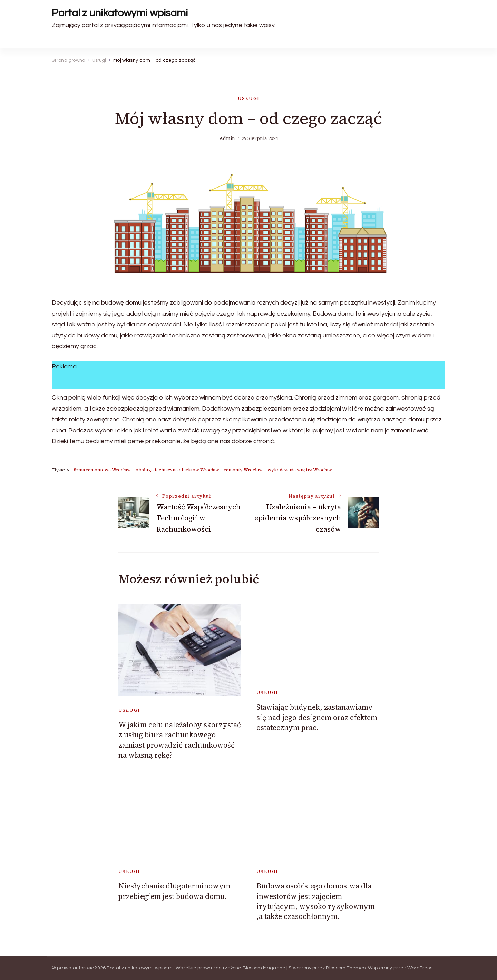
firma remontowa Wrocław (102, 470)
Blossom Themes (346, 968)
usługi (249, 99)
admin (227, 138)
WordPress (420, 968)
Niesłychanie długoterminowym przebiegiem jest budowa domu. (174, 891)
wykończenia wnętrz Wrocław (300, 470)
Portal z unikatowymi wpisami (120, 13)
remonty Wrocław (243, 470)
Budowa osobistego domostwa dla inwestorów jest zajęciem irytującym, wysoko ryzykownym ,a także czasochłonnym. (316, 901)
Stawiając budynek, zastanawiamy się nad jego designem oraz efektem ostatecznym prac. (317, 717)
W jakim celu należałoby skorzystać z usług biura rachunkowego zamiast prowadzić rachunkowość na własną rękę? (180, 740)
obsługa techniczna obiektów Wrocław (177, 470)
